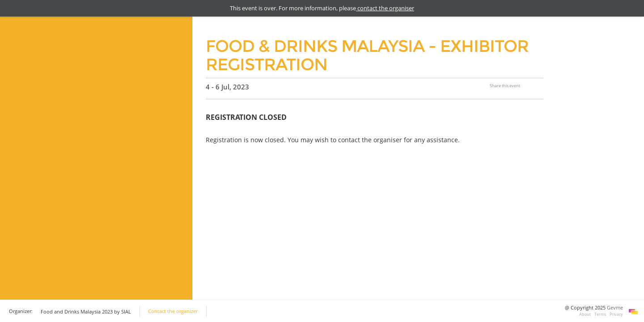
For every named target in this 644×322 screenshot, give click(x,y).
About (585, 314)
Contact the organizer (173, 311)
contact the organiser (385, 8)
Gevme (615, 308)
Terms (600, 314)
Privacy (616, 314)
